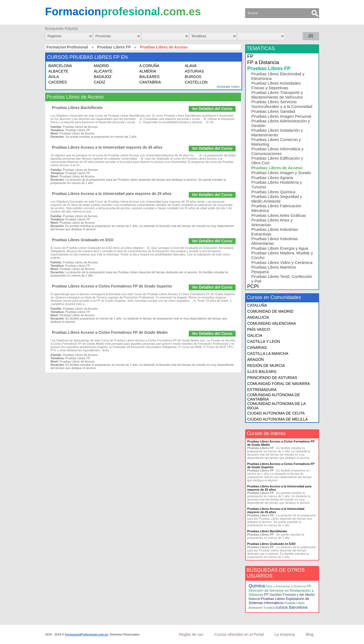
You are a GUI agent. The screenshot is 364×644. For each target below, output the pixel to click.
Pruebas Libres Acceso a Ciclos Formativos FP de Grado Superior (112, 286)
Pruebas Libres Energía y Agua (280, 248)
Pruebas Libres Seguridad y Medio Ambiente (276, 199)
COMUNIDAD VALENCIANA (271, 323)
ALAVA (191, 66)
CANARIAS (257, 347)
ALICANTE (103, 71)
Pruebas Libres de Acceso (277, 168)
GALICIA (255, 335)
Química (257, 586)
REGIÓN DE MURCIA (266, 366)
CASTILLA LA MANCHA (268, 353)
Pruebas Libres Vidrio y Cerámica (282, 262)
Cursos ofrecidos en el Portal (239, 634)
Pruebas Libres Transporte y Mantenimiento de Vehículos (277, 95)
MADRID (101, 66)
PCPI (253, 286)
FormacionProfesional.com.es (86, 634)
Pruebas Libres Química (273, 192)
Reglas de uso (191, 634)
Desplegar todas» (228, 87)
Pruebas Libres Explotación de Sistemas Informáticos (279, 601)
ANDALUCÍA (258, 317)
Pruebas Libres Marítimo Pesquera (273, 269)
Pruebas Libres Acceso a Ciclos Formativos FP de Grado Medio (110, 332)
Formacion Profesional (67, 47)
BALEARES (150, 77)
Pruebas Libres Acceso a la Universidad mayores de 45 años (107, 147)
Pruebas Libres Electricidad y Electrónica (278, 76)
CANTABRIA (150, 82)
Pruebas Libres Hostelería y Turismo (276, 185)
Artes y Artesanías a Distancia (286, 586)
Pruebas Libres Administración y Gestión (280, 123)
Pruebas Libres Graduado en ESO (83, 240)
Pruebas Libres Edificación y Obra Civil (277, 160)
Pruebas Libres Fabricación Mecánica (276, 208)
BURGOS (193, 77)
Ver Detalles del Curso (212, 109)
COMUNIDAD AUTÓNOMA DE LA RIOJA (276, 406)
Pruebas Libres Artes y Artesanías (272, 222)
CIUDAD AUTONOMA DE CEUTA (276, 413)
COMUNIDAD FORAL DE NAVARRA (278, 384)
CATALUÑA (257, 305)
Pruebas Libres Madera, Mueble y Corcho (282, 255)
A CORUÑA (149, 66)
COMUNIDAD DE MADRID (270, 311)
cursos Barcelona (291, 607)
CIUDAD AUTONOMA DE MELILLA (277, 419)
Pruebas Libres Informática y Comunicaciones (277, 151)
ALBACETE (58, 71)
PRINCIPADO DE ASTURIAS (272, 378)
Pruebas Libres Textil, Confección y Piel (282, 279)
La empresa (285, 634)
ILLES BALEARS (262, 372)
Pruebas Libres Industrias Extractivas (274, 232)
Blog (309, 634)
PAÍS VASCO (258, 329)
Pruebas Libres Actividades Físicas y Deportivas (276, 85)
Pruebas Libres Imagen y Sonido (281, 173)
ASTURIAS (194, 71)
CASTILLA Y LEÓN (263, 341)
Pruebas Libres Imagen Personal (281, 116)
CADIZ (100, 82)
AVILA (54, 77)
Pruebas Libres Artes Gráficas (278, 215)
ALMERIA (148, 71)
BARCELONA (60, 66)
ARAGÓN (255, 360)
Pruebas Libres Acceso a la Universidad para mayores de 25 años (112, 194)
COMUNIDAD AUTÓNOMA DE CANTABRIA (273, 397)
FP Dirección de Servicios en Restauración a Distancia (281, 590)
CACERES (58, 82)
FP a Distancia (263, 62)
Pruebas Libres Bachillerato (77, 108)
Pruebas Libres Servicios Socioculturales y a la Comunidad (282, 104)
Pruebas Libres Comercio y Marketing (276, 142)
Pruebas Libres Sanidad (273, 111)
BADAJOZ (103, 77)
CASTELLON (196, 82)
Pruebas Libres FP (114, 47)
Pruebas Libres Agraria (272, 178)
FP (250, 56)
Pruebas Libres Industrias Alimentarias (274, 241)
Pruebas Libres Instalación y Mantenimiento (277, 133)
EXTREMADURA (262, 390)
